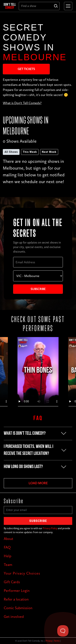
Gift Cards (12, 582)
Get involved (14, 617)
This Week (30, 152)
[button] (67, 6)
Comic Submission (18, 608)
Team (8, 565)
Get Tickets (26, 69)
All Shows (11, 152)
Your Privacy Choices (22, 573)
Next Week (49, 152)
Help (8, 556)
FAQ (7, 547)
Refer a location (16, 599)
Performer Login (17, 591)
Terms (57, 641)
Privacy (49, 641)
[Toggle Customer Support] (63, 631)
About (8, 539)
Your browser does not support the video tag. (38, 374)
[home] (10, 6)
